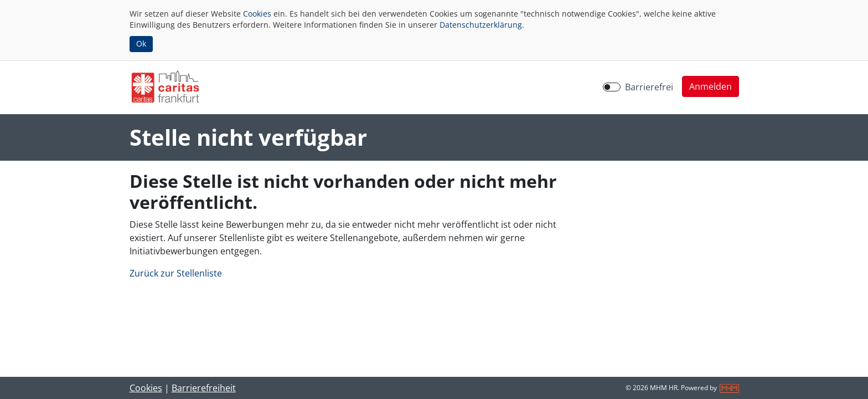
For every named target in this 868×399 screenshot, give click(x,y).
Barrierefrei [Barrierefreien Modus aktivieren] (649, 87)
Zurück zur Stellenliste (176, 273)
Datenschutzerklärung (481, 25)
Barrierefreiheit (204, 388)
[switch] (612, 87)
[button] (711, 86)
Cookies (257, 14)
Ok (141, 44)
